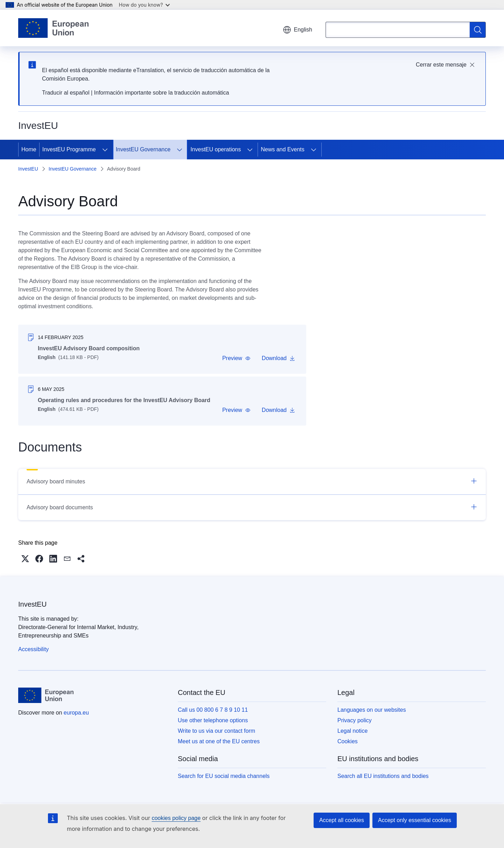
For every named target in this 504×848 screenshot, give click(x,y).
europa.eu (76, 713)
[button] (236, 358)
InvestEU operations (216, 149)
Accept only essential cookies (415, 820)
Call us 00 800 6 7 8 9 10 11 (213, 710)
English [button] (297, 30)
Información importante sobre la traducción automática (162, 93)
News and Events (283, 149)
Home (29, 149)
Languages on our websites (372, 710)
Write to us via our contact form (216, 731)
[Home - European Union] (53, 28)
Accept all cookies (342, 820)
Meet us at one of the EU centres (219, 741)
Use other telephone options (213, 720)
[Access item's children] (105, 150)
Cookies (348, 741)
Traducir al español (66, 93)
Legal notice (352, 731)
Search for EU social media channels (224, 776)
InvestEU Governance (143, 149)
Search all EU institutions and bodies (383, 776)
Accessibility (33, 649)
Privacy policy (355, 720)
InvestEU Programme (69, 149)
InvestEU (28, 169)
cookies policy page (176, 818)
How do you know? (145, 5)
